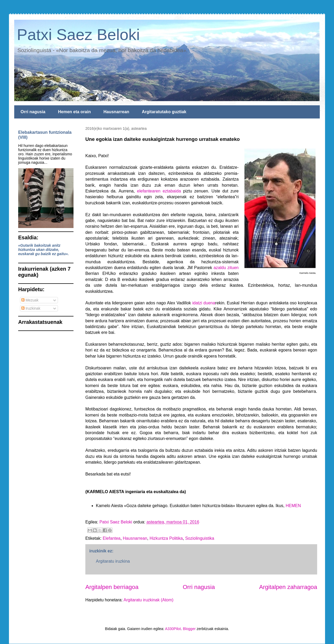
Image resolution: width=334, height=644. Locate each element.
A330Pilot (173, 629)
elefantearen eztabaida (159, 191)
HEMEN (293, 506)
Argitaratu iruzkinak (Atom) (148, 600)
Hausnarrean (116, 112)
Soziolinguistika (200, 538)
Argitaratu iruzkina (113, 561)
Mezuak (30, 300)
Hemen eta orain (74, 112)
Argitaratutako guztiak (164, 112)
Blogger (189, 629)
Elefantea (112, 538)
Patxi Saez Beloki (78, 35)
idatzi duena (204, 303)
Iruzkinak (31, 308)
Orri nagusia (33, 112)
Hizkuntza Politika (166, 538)
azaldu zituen (226, 268)
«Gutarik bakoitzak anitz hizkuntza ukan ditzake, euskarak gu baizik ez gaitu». (43, 250)
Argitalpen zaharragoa (288, 587)
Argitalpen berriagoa (112, 587)
